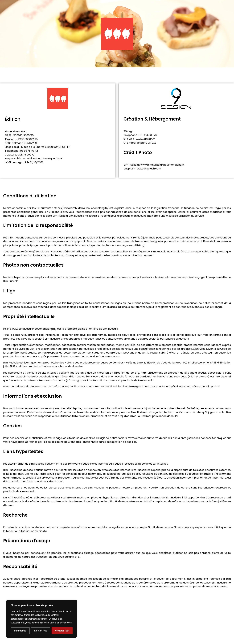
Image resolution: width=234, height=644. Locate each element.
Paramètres (20, 631)
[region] (42, 619)
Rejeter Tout (40, 631)
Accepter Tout (62, 631)
